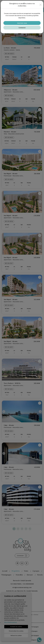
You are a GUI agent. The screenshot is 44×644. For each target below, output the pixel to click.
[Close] (41, 5)
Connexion (22, 28)
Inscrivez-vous (22, 23)
